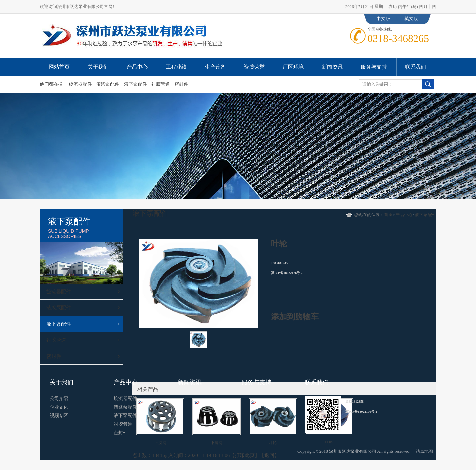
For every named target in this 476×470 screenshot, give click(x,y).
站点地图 (424, 451)
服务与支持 (257, 382)
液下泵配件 (136, 84)
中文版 (383, 19)
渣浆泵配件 (108, 84)
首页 (388, 215)
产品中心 (404, 215)
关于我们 (61, 382)
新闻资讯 (190, 382)
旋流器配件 (80, 84)
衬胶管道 (161, 84)
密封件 (181, 84)
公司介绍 (59, 398)
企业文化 (59, 407)
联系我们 (317, 382)
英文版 (411, 19)
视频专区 (59, 416)
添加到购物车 (295, 317)
